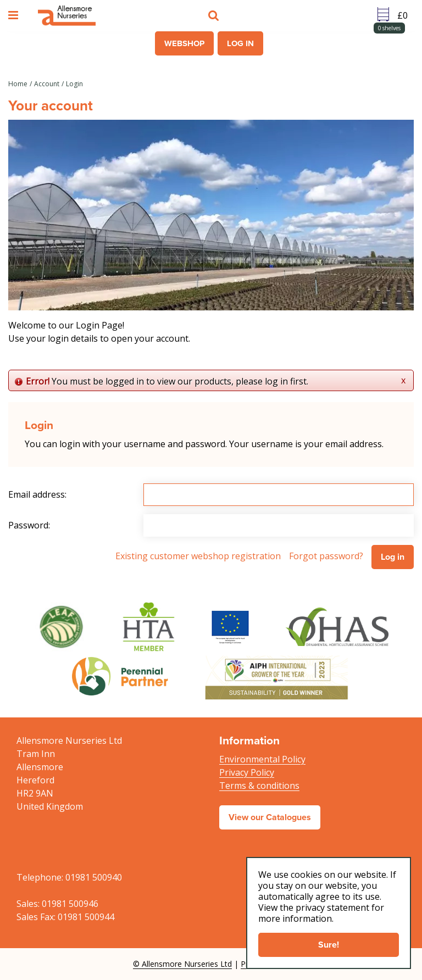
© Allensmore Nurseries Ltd (182, 964)
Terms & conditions (259, 786)
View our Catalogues (270, 817)
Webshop (184, 43)
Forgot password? (326, 556)
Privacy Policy (247, 772)
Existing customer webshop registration (198, 556)
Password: (29, 525)
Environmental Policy (262, 759)
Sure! (329, 945)
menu (15, 15)
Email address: (37, 494)
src (215, 15)
